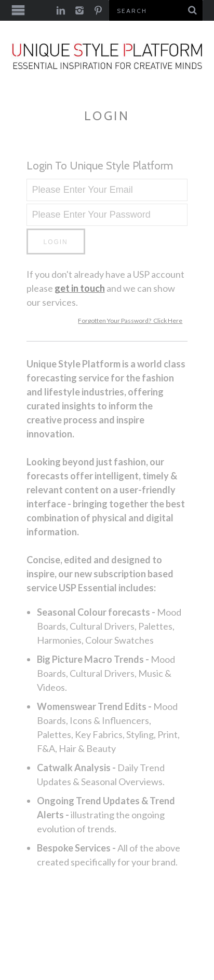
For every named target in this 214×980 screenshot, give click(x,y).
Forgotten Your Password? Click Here (130, 321)
